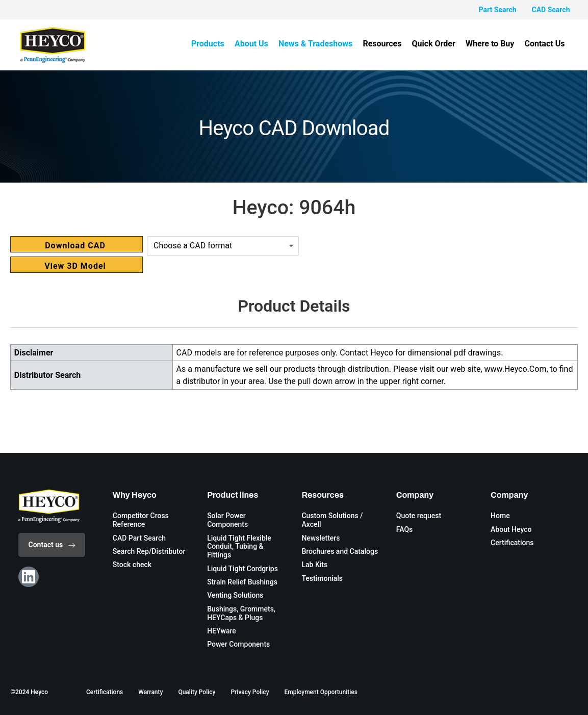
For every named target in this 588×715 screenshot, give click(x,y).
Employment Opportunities (321, 692)
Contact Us (545, 44)
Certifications (105, 692)
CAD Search (551, 10)
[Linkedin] (29, 577)
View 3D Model (75, 266)
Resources (382, 44)
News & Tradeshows (315, 44)
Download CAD (75, 246)
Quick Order (434, 44)
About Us (252, 44)
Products (208, 44)
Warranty (150, 692)
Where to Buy (490, 44)
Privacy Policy (250, 692)
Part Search (498, 10)
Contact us (52, 545)
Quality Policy (197, 692)
